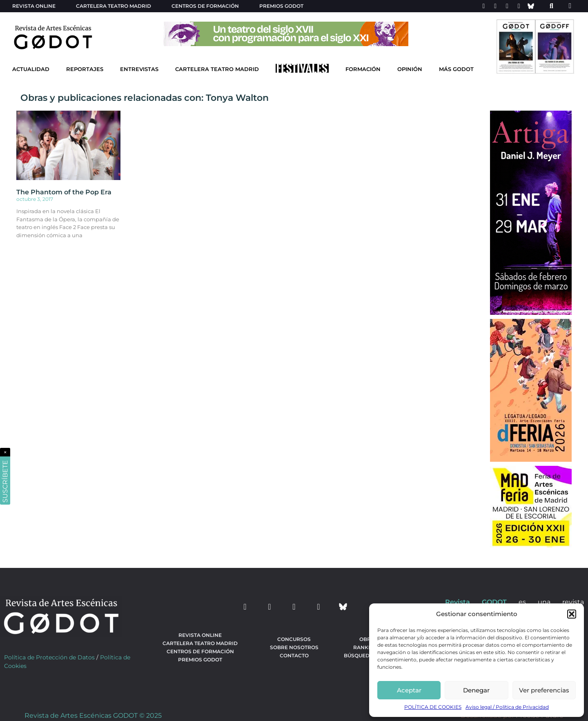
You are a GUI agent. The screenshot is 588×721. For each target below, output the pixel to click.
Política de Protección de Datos (49, 657)
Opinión (410, 69)
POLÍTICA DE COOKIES (433, 707)
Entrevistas (139, 69)
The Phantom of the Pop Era (64, 192)
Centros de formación (205, 6)
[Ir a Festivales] (302, 70)
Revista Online (34, 6)
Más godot (456, 69)
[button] (572, 614)
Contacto (294, 655)
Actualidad (31, 69)
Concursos (294, 639)
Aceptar (409, 690)
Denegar (476, 690)
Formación (363, 69)
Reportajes (85, 69)
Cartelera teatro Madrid (114, 6)
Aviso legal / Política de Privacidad (507, 707)
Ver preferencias (544, 690)
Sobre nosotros (294, 647)
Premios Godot (281, 6)
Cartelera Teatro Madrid (217, 69)
